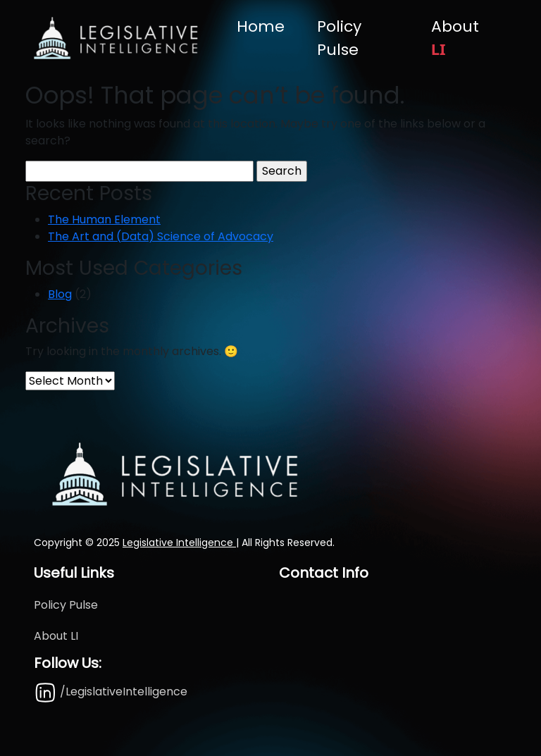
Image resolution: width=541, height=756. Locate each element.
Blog (60, 294)
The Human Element (104, 219)
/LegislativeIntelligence (111, 692)
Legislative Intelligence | (181, 543)
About (455, 37)
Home (261, 26)
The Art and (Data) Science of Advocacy (161, 236)
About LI (56, 636)
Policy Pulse (339, 38)
